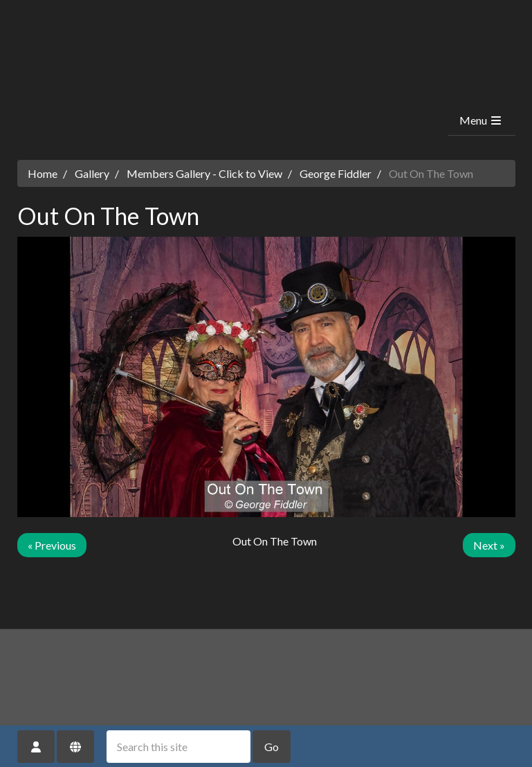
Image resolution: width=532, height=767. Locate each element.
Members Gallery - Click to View (204, 173)
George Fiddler (336, 173)
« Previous (52, 545)
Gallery (92, 173)
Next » (489, 545)
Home (43, 173)
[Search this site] (178, 747)
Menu (481, 120)
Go (272, 747)
